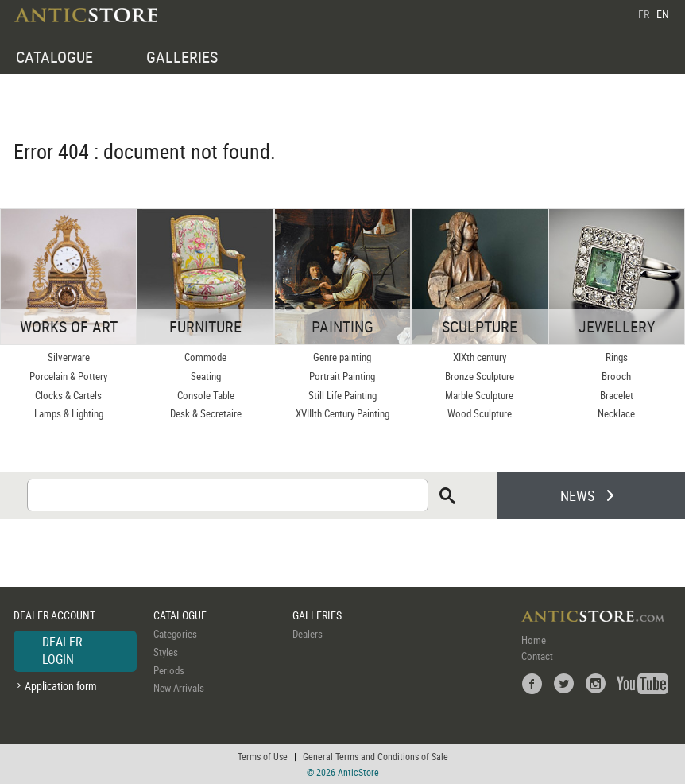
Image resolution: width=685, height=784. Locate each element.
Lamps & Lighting (69, 413)
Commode (205, 357)
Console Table (206, 395)
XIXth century (480, 357)
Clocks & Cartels (68, 395)
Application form (61, 686)
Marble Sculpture (479, 395)
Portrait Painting (342, 376)
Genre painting (342, 357)
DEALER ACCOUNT (54, 615)
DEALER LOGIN (62, 650)
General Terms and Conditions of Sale (375, 756)
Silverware (69, 357)
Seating (206, 376)
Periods (169, 670)
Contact (537, 656)
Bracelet (617, 395)
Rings (617, 357)
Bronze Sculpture (480, 376)
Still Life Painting (342, 395)
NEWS (577, 495)
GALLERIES (182, 57)
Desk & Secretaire (206, 413)
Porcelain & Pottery (68, 376)
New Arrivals (179, 688)
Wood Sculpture (480, 413)
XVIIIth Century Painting (342, 413)
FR (644, 14)
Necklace (616, 413)
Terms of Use (263, 756)
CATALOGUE (54, 57)
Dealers (308, 634)
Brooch (616, 376)
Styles (166, 652)
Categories (175, 634)
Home (534, 640)
